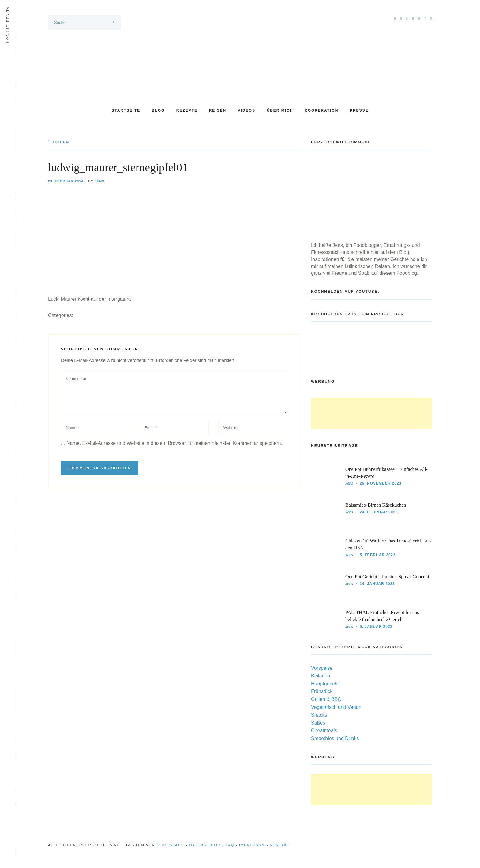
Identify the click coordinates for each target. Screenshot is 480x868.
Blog (158, 110)
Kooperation (321, 110)
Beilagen (321, 676)
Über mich (280, 110)
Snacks (319, 715)
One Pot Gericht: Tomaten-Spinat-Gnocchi (387, 577)
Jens (100, 181)
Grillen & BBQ (326, 699)
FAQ (230, 845)
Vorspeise (322, 668)
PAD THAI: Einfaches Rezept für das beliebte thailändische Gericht (382, 616)
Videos (247, 110)
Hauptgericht (325, 684)
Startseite (126, 110)
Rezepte (187, 110)
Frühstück (322, 691)
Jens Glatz (170, 845)
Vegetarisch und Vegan (336, 707)
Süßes (318, 723)
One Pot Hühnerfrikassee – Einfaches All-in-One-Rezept (386, 473)
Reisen (218, 110)
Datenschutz (205, 845)
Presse (359, 110)
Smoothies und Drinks (335, 738)
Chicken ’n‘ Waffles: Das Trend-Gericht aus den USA (388, 544)
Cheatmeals (324, 730)
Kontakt (280, 845)
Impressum (252, 845)
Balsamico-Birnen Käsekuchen (376, 505)
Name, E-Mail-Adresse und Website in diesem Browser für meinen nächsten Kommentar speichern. (174, 443)
